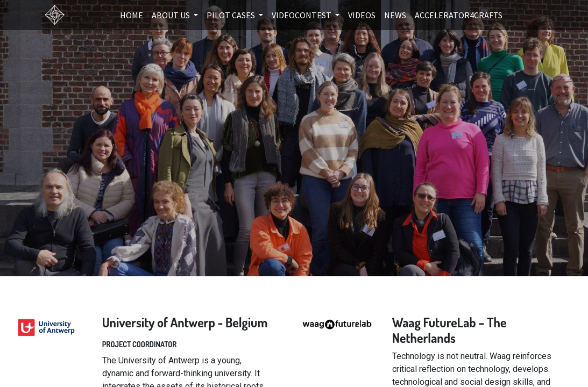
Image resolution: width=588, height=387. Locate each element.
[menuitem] (132, 15)
